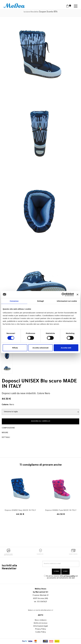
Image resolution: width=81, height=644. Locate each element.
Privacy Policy (40, 629)
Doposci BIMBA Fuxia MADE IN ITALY (61, 510)
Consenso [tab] (14, 301)
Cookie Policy (41, 632)
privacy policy (69, 576)
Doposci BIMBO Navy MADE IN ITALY (20, 510)
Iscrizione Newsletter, (41, 12)
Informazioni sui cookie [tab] (67, 301)
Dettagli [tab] (41, 301)
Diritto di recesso (40, 623)
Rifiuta (15, 348)
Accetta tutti (66, 348)
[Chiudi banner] (77, 294)
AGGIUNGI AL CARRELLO (41, 421)
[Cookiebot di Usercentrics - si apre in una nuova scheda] (63, 294)
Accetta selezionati (40, 348)
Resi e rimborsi (41, 620)
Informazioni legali (40, 626)
